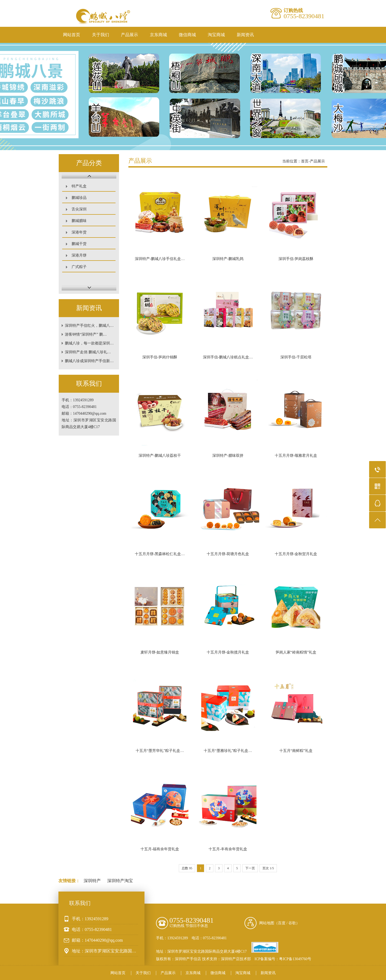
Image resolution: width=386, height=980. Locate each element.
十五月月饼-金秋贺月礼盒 (296, 554)
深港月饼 (79, 255)
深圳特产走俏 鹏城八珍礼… (88, 352)
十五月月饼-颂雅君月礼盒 (296, 456)
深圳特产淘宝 (120, 881)
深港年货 (79, 232)
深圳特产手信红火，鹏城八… (89, 326)
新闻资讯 (245, 35)
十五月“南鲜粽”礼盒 (296, 751)
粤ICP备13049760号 (295, 959)
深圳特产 (92, 881)
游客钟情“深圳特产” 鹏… (86, 334)
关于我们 (101, 35)
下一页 (250, 868)
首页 (305, 161)
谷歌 (292, 923)
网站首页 (72, 35)
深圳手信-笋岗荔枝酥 (296, 259)
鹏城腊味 (79, 221)
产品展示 (129, 35)
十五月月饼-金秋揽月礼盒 (228, 652)
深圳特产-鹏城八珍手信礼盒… (160, 259)
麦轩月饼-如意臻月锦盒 (160, 652)
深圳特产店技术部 (236, 959)
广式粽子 (79, 267)
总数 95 (187, 868)
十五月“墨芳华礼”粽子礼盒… (160, 751)
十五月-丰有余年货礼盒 (228, 849)
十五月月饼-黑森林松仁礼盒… (160, 554)
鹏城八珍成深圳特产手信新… (89, 361)
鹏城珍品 (79, 198)
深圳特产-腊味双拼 (228, 456)
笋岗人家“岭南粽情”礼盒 (296, 652)
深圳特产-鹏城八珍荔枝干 (160, 456)
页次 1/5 (268, 868)
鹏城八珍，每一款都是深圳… (89, 343)
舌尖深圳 (79, 209)
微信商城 (187, 35)
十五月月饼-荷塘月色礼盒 (228, 554)
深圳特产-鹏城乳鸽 (228, 259)
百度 (282, 923)
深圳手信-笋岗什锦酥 (160, 357)
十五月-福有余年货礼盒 (160, 849)
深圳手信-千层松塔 (296, 357)
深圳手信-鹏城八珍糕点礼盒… (228, 357)
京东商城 (158, 35)
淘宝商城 (216, 35)
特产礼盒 (79, 186)
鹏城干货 (79, 244)
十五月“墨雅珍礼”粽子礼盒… (228, 751)
